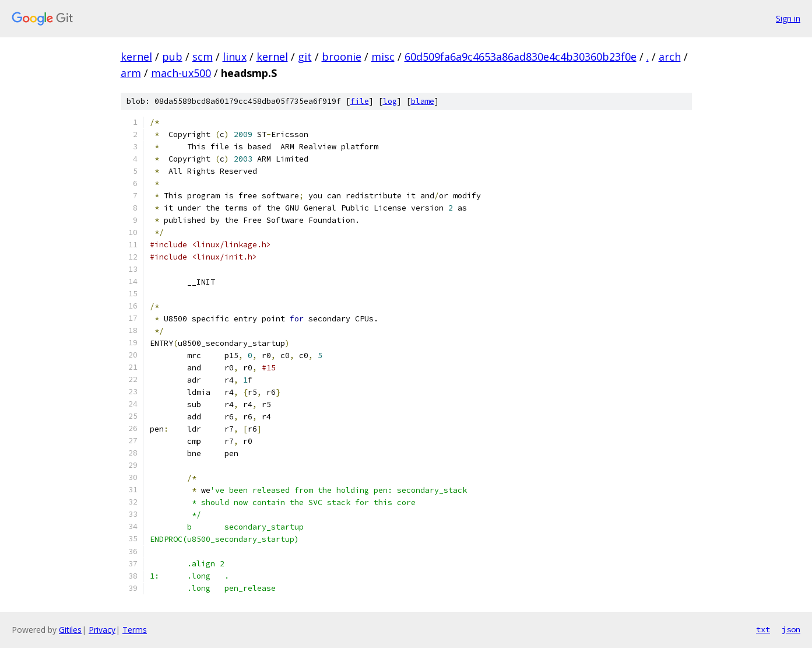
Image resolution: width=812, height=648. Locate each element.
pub (172, 57)
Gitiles (70, 630)
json (791, 629)
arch (670, 57)
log (390, 101)
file (360, 101)
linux (235, 57)
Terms (135, 630)
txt (763, 629)
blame (423, 101)
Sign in (788, 18)
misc (383, 57)
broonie (342, 57)
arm (131, 73)
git (305, 57)
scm (203, 57)
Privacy (102, 630)
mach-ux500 (181, 73)
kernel (136, 57)
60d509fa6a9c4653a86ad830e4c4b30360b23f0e (521, 57)
